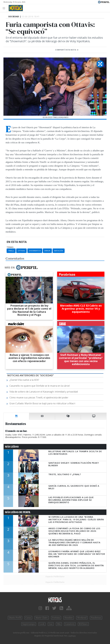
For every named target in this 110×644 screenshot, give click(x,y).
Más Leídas (12, 447)
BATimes (83, 624)
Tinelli (11, 251)
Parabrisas (96, 618)
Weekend (82, 618)
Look (42, 624)
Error (47, 251)
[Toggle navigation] (5, 8)
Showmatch (35, 251)
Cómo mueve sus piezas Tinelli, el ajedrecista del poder (39, 398)
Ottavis (21, 251)
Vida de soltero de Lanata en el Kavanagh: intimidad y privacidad (44, 392)
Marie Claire (42, 618)
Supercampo (29, 624)
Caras (28, 618)
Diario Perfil (15, 618)
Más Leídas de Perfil (18, 512)
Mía (59, 624)
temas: (10, 247)
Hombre (69, 618)
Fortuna (56, 618)
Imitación (59, 251)
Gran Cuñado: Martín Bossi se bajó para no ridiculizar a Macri (42, 403)
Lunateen (70, 624)
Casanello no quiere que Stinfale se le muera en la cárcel (40, 386)
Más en (21, 267)
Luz (51, 624)
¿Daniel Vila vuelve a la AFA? (24, 380)
